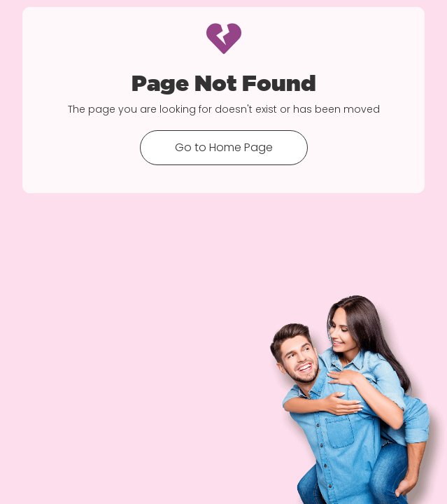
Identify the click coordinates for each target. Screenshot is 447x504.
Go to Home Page (224, 147)
